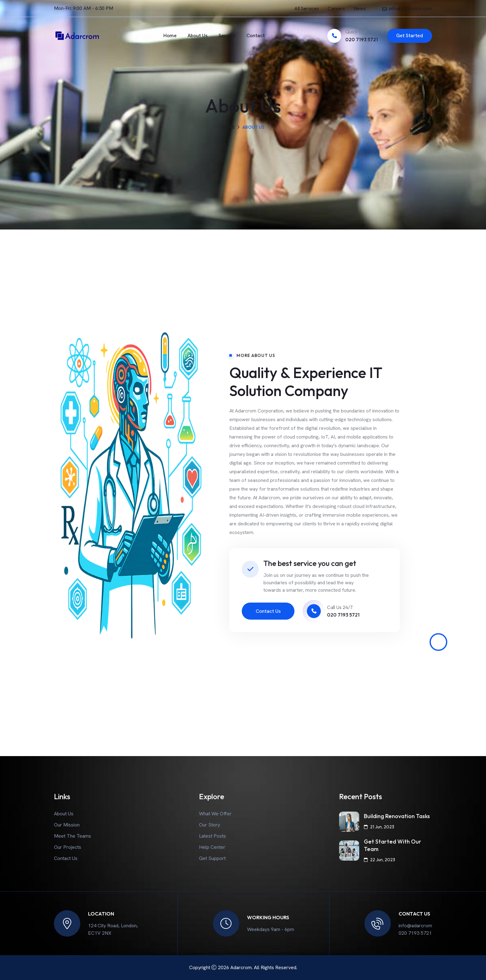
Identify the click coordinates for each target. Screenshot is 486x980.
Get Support (212, 858)
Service (227, 36)
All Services (307, 8)
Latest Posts (212, 836)
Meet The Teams (73, 836)
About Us (198, 36)
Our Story (210, 825)
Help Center (212, 847)
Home (170, 36)
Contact (256, 36)
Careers (336, 8)
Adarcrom (241, 967)
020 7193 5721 (362, 39)
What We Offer (215, 814)
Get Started (410, 36)
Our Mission (67, 825)
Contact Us (268, 611)
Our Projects (68, 847)
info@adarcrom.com (411, 8)
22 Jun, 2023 (380, 860)
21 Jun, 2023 (379, 827)
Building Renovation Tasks (397, 816)
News (360, 8)
